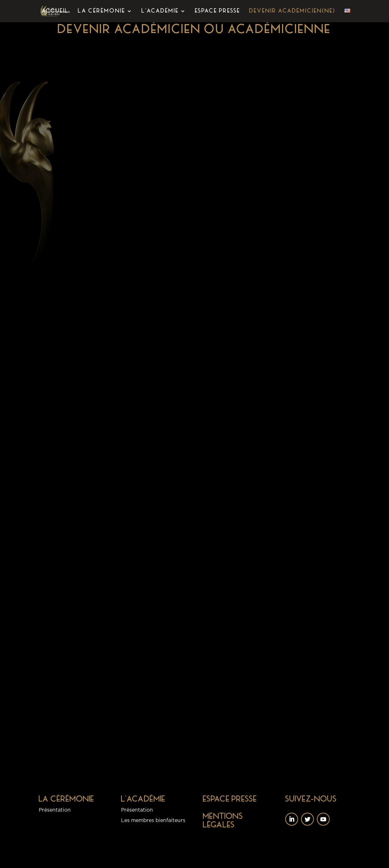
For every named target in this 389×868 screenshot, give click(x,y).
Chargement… (236, 399)
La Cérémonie (102, 11)
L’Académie (160, 11)
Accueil (55, 11)
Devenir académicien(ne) (292, 11)
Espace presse (218, 11)
